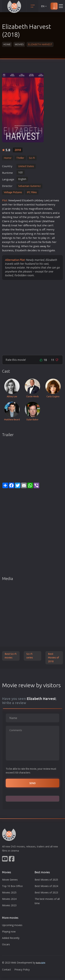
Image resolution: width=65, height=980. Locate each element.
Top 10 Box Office (12, 886)
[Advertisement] (32, 317)
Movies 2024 (9, 899)
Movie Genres (10, 880)
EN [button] (44, 6)
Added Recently (11, 938)
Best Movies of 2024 (46, 886)
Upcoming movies (12, 925)
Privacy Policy (22, 970)
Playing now (9, 931)
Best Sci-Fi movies (11, 656)
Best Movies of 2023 (46, 892)
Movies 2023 (9, 905)
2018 (18, 150)
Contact (6, 970)
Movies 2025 (9, 892)
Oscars (6, 944)
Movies (19, 44)
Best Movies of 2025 (46, 880)
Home (7, 44)
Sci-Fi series (30, 656)
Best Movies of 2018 (53, 658)
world (45, 234)
